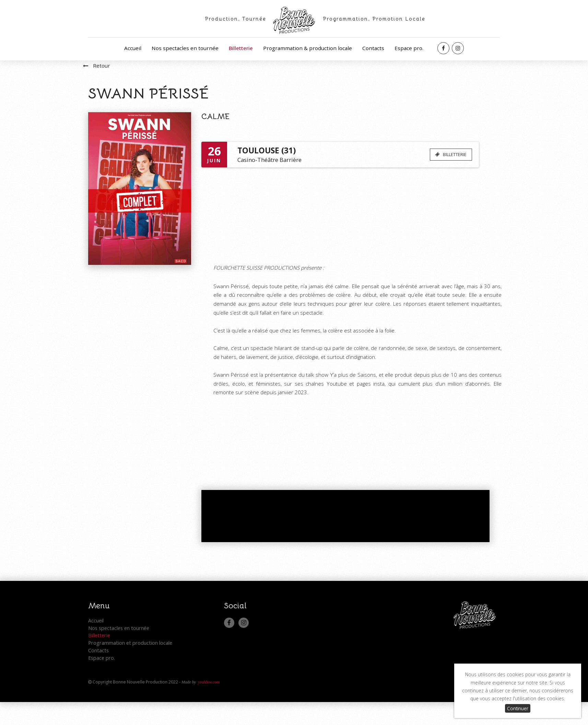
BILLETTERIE (448, 171)
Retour (91, 82)
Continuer (518, 708)
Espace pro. (409, 48)
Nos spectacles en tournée (185, 48)
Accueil (133, 48)
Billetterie (241, 48)
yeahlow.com (209, 705)
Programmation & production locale (308, 48)
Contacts (373, 48)
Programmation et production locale (130, 666)
